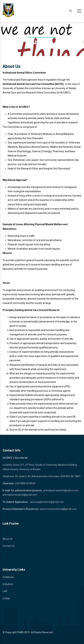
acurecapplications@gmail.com (47, 502)
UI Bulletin (8, 584)
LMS (5, 591)
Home (33, 35)
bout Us (8, 539)
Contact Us (9, 546)
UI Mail (6, 598)
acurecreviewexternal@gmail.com (58, 509)
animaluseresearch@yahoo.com (61, 490)
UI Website (8, 577)
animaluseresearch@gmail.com (20, 495)
